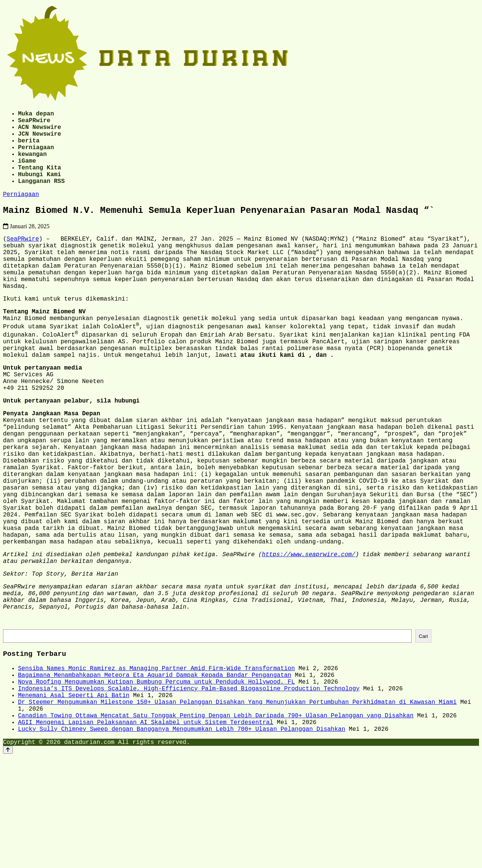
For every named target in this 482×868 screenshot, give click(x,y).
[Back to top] (8, 861)
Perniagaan (36, 156)
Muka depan (36, 115)
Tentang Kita (40, 181)
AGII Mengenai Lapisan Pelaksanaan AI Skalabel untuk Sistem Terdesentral (146, 831)
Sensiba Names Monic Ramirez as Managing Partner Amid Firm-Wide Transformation (156, 765)
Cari (423, 730)
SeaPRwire (34, 123)
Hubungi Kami (40, 189)
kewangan (32, 164)
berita (29, 148)
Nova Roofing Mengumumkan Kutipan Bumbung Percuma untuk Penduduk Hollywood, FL (156, 781)
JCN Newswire (40, 139)
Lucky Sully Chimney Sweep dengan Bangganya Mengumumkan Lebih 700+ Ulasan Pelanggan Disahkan (182, 839)
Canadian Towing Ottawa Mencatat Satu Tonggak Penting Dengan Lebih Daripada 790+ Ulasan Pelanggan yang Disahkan (216, 822)
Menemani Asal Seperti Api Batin (74, 798)
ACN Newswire (40, 131)
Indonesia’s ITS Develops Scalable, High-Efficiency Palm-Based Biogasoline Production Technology (189, 789)
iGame (27, 172)
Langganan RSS (41, 197)
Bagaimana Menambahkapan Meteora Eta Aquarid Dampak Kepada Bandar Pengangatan (155, 773)
